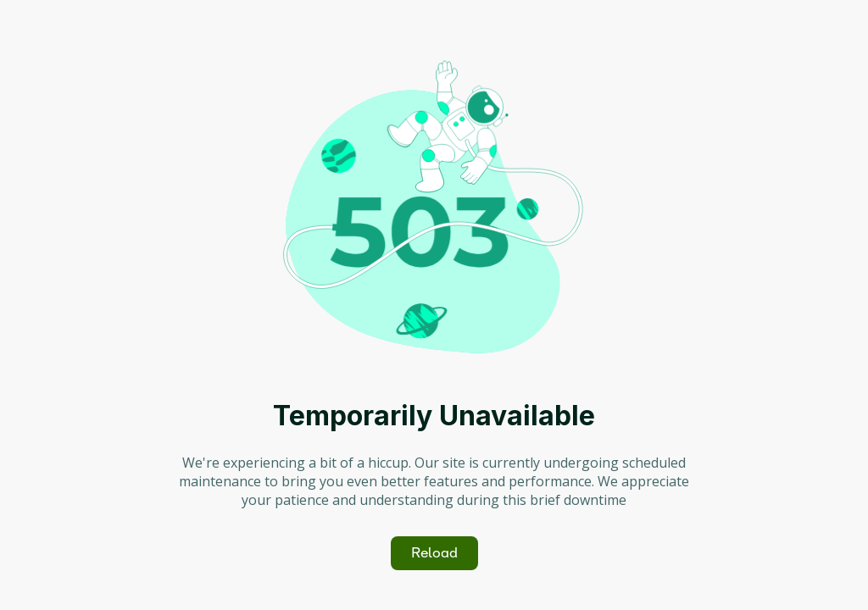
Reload (434, 553)
